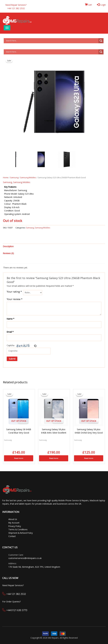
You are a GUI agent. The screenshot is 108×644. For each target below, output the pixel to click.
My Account (14, 523)
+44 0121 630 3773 (17, 610)
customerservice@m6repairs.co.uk (25, 558)
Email (10, 332)
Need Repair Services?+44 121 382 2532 (16, 7)
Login (102, 5)
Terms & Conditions (18, 529)
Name (11, 319)
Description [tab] (8, 246)
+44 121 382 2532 (16, 594)
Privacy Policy (15, 526)
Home (6, 178)
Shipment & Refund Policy (21, 533)
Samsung (14, 178)
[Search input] (52, 41)
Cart (88, 5)
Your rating (14, 292)
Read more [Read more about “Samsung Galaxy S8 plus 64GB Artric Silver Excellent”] (54, 458)
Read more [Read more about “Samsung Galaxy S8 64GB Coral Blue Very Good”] (19, 458)
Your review (15, 299)
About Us (13, 519)
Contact (12, 536)
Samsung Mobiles (28, 178)
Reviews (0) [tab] (8, 253)
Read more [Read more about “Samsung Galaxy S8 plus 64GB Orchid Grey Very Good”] (89, 458)
